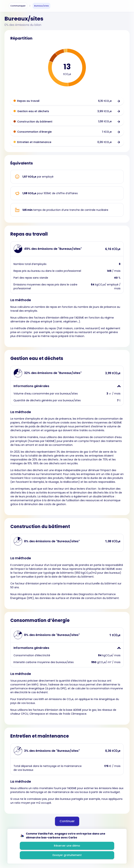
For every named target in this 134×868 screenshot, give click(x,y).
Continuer (67, 821)
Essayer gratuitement (67, 855)
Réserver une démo (67, 846)
